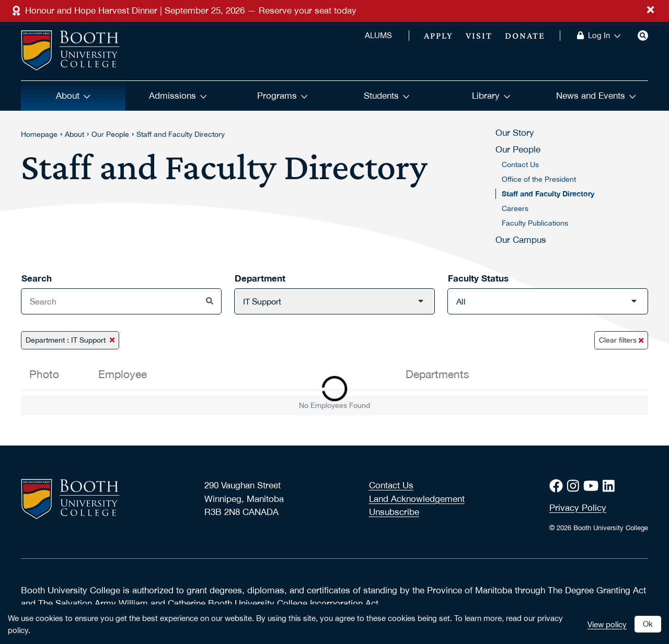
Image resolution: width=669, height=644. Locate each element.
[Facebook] (558, 486)
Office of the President (539, 179)
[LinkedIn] (611, 486)
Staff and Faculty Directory (181, 134)
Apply (439, 36)
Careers (515, 208)
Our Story (515, 133)
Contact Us (520, 165)
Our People (110, 134)
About (73, 96)
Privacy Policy (578, 508)
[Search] (643, 36)
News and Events (596, 96)
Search (37, 278)
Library (491, 96)
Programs (282, 96)
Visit (479, 36)
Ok (648, 624)
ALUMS (378, 36)
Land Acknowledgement (417, 499)
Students (387, 96)
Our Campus (521, 240)
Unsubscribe (394, 512)
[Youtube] (593, 486)
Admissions (178, 96)
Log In (604, 36)
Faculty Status (478, 278)
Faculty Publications (535, 223)
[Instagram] (575, 486)
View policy (607, 624)
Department (260, 278)
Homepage (39, 134)
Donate (525, 36)
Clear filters (621, 340)
